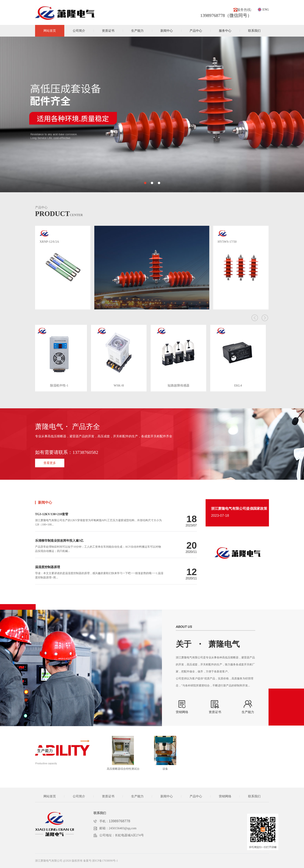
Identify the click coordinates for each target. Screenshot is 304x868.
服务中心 (225, 31)
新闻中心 (167, 31)
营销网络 (225, 796)
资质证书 (108, 31)
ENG (266, 9)
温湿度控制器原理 (48, 567)
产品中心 (196, 31)
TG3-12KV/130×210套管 (52, 514)
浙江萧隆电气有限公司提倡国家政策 (239, 509)
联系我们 (254, 31)
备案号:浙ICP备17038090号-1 (100, 861)
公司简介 (79, 31)
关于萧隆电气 (208, 644)
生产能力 (137, 31)
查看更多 (50, 463)
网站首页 (50, 31)
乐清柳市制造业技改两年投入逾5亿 (59, 541)
